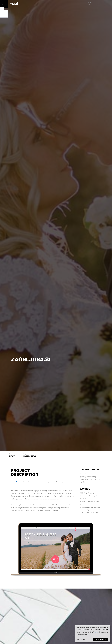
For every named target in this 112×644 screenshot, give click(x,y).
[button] (14, 4)
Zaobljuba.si (15, 482)
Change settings (81, 639)
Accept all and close (101, 639)
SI (89, 3)
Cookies (96, 633)
